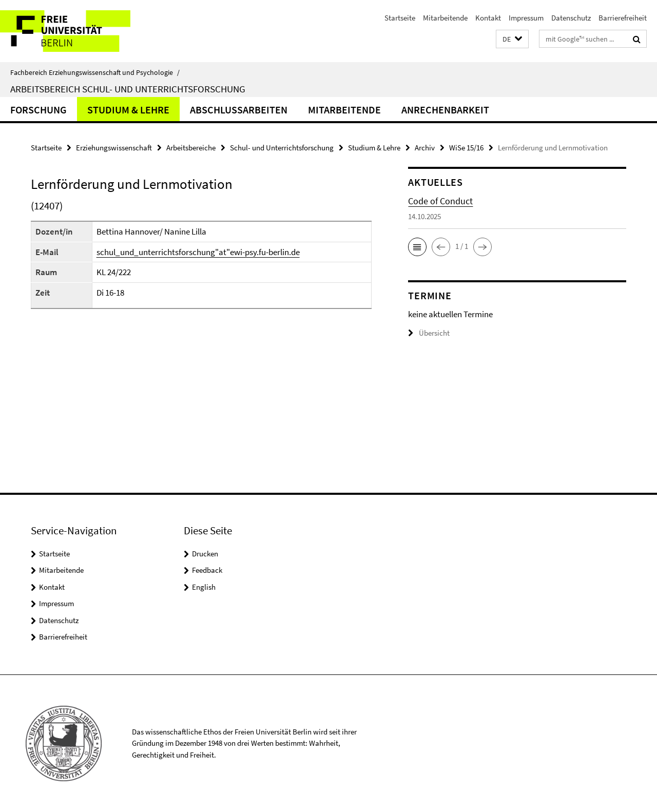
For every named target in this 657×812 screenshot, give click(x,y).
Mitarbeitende (445, 18)
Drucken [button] (205, 554)
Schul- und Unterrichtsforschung (282, 148)
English (204, 587)
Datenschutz (571, 18)
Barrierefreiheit (623, 18)
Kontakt (488, 18)
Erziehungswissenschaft (114, 148)
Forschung (38, 110)
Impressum (526, 18)
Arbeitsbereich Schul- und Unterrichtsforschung (128, 89)
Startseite (400, 18)
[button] (512, 39)
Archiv (425, 148)
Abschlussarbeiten (239, 110)
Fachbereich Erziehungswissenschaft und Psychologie (95, 72)
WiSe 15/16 (466, 148)
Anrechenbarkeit (445, 110)
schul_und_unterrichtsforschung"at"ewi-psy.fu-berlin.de (198, 252)
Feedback (207, 570)
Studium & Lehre (128, 110)
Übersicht (429, 333)
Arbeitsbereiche (191, 148)
